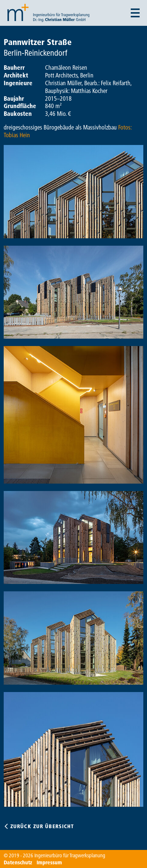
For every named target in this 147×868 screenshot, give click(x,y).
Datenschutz (18, 862)
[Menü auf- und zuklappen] (135, 13)
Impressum (49, 862)
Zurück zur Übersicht (42, 826)
